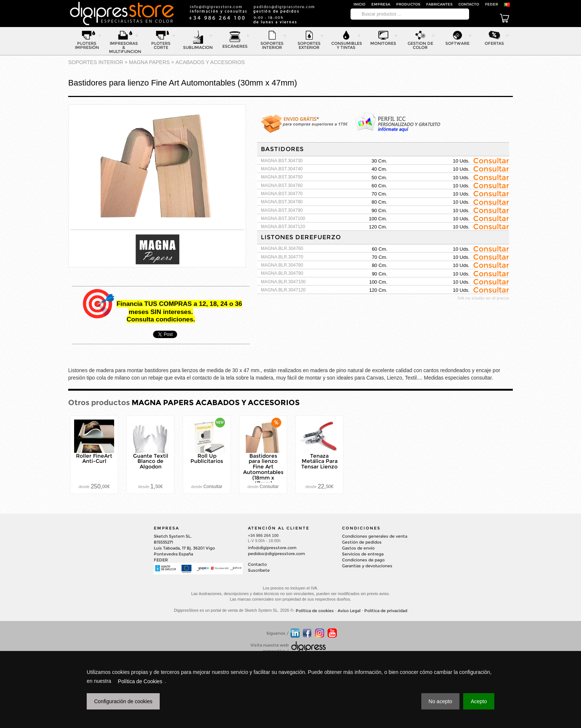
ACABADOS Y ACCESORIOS (210, 62)
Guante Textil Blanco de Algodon (151, 461)
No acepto (441, 701)
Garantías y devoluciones (367, 566)
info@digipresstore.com (272, 548)
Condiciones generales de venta (375, 536)
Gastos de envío (358, 548)
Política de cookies (315, 611)
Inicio (359, 4)
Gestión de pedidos (362, 542)
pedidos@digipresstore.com (276, 554)
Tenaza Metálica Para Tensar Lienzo (319, 461)
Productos (408, 4)
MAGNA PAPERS (149, 62)
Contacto (469, 4)
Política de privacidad (386, 611)
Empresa (381, 4)
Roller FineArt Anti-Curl (94, 458)
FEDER (492, 4)
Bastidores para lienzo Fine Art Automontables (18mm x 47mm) (263, 469)
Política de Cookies (140, 681)
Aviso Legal (349, 611)
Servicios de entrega (363, 554)
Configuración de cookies (123, 701)
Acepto (479, 701)
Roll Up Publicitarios (207, 458)
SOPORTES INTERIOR (96, 62)
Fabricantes (439, 4)
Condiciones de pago (363, 560)
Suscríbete (259, 570)
